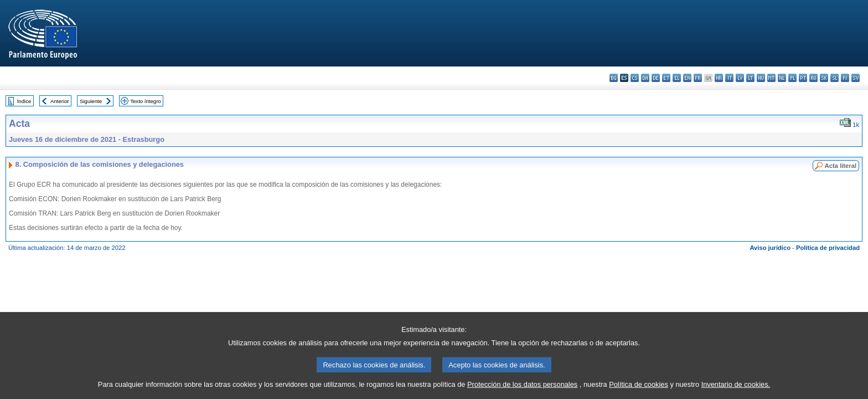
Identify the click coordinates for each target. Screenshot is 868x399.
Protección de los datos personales (522, 391)
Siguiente (91, 101)
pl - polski (792, 78)
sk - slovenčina (824, 78)
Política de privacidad (828, 248)
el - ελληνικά (677, 78)
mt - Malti (771, 78)
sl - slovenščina (835, 78)
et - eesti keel (666, 78)
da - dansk (645, 78)
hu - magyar (761, 78)
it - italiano (729, 78)
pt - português (803, 78)
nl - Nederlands (782, 78)
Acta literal (841, 166)
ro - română (813, 78)
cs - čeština (635, 78)
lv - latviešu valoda (740, 78)
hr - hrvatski (719, 78)
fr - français (698, 78)
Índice (24, 101)
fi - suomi (845, 78)
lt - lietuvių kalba (750, 78)
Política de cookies (639, 391)
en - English (687, 78)
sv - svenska (856, 78)
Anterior (60, 101)
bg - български (614, 78)
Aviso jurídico (770, 248)
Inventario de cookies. (736, 391)
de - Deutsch (656, 78)
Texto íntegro (145, 101)
